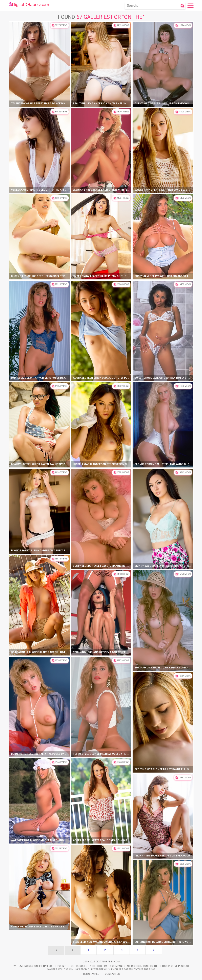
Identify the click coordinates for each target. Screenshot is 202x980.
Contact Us (112, 974)
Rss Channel (91, 974)
